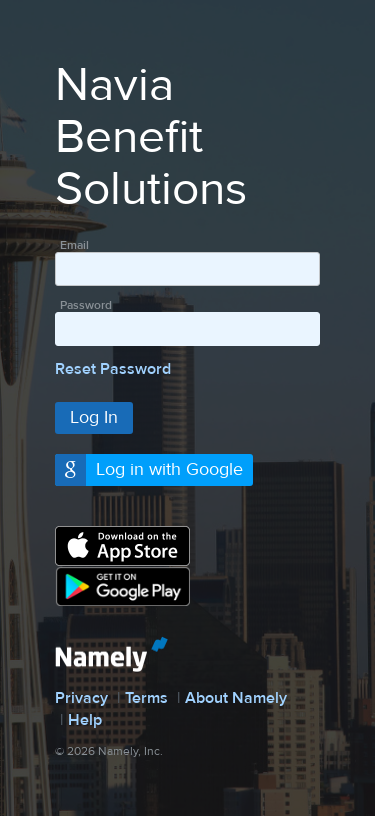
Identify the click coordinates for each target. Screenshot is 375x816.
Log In (94, 417)
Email (74, 245)
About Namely (236, 698)
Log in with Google (169, 469)
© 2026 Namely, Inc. (109, 751)
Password (86, 305)
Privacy (81, 698)
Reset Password (113, 369)
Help (85, 720)
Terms (146, 698)
